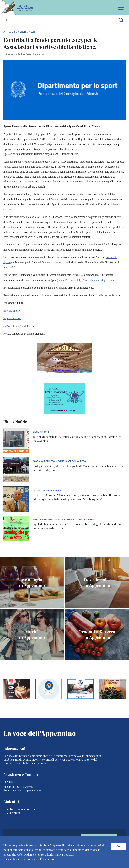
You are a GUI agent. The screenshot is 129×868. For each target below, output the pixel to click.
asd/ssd (7, 326)
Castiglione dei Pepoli (44, 461)
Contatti (15, 813)
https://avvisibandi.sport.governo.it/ (96, 280)
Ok (119, 846)
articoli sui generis (16, 32)
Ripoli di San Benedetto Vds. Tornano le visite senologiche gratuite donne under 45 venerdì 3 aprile (77, 526)
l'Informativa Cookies (60, 855)
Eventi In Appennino (68, 461)
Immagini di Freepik (24, 326)
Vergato (44, 432)
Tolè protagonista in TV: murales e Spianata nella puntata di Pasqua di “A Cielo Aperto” (77, 439)
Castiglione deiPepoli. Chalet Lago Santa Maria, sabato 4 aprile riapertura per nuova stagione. (78, 468)
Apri (121, 8)
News (32, 32)
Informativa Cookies (23, 809)
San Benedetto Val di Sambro (78, 520)
